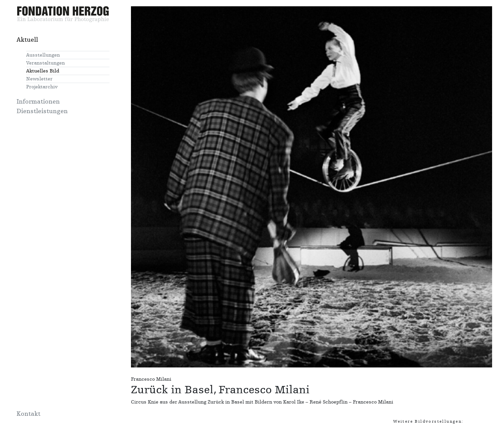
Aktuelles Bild (43, 71)
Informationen (38, 102)
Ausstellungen (43, 55)
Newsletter (39, 79)
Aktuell (27, 40)
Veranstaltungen (45, 63)
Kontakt (28, 414)
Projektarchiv (42, 87)
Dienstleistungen (42, 111)
